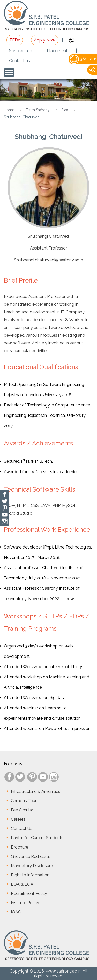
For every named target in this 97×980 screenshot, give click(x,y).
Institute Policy (25, 903)
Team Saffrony (38, 110)
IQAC (16, 912)
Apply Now (45, 40)
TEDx (15, 40)
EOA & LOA (22, 884)
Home (9, 110)
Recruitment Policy (29, 894)
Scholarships (21, 51)
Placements (58, 51)
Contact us (20, 61)
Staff (65, 110)
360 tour (83, 59)
